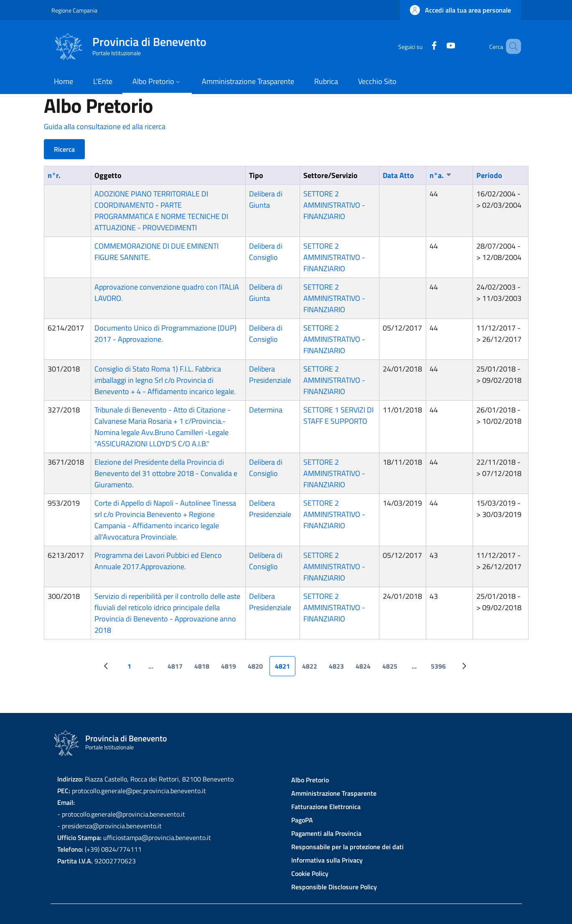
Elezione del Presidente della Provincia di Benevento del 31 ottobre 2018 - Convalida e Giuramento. (166, 473)
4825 (392, 669)
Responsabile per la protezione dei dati (347, 847)
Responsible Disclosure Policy (334, 887)
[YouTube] (439, 46)
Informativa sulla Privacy (327, 860)
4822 (312, 669)
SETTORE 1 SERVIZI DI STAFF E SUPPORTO (338, 415)
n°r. (54, 175)
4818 (204, 669)
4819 (231, 669)
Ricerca (64, 149)
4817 (178, 669)
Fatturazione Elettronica (326, 807)
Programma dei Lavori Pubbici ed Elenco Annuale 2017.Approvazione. (158, 561)
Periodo (489, 175)
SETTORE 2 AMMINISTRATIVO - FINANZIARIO (334, 205)
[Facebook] (422, 46)
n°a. (441, 175)
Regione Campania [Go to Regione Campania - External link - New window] (74, 10)
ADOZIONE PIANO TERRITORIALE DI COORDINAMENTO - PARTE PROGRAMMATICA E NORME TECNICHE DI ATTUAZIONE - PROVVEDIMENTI (161, 211)
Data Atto (398, 175)
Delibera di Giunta (266, 199)
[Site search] (511, 46)
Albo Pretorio (310, 780)
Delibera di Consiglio (266, 252)
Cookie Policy (310, 873)
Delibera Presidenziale (270, 374)
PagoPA (302, 820)
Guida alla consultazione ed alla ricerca (105, 126)
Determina (266, 410)
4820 (258, 669)
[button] (460, 10)
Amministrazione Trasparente (334, 793)
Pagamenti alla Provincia (326, 833)
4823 (339, 669)
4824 (366, 669)
